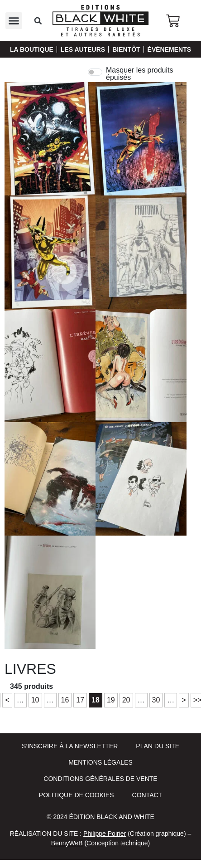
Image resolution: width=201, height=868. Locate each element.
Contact (147, 795)
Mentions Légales (100, 762)
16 (65, 700)
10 (35, 700)
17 (80, 700)
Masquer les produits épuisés (140, 74)
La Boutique (32, 49)
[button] (14, 21)
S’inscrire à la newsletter (70, 746)
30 (156, 700)
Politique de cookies (77, 795)
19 (111, 700)
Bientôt (126, 49)
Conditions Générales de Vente (100, 779)
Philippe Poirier (105, 834)
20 (126, 700)
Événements (169, 49)
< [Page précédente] (7, 700)
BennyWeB (67, 843)
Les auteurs (83, 49)
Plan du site (158, 746)
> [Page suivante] (184, 700)
